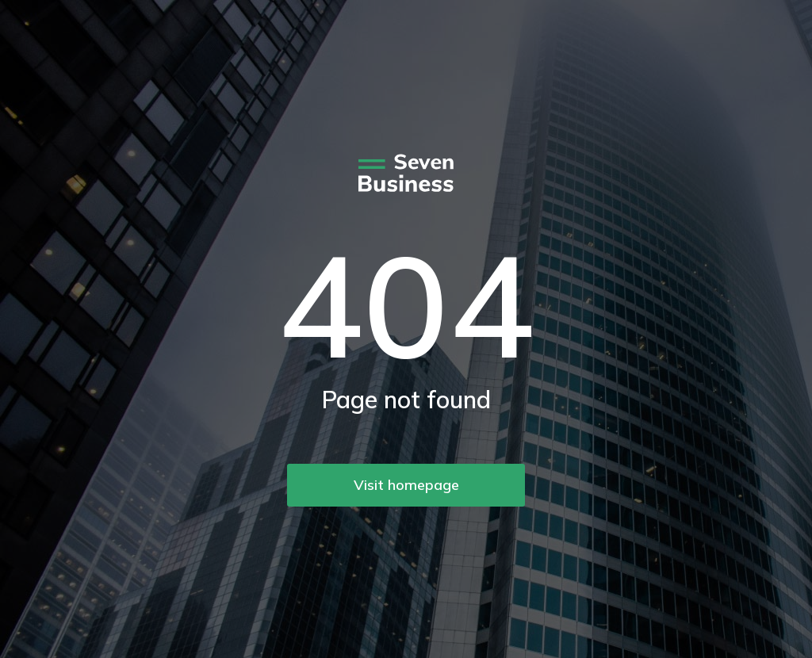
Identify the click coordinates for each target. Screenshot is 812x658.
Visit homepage (406, 485)
